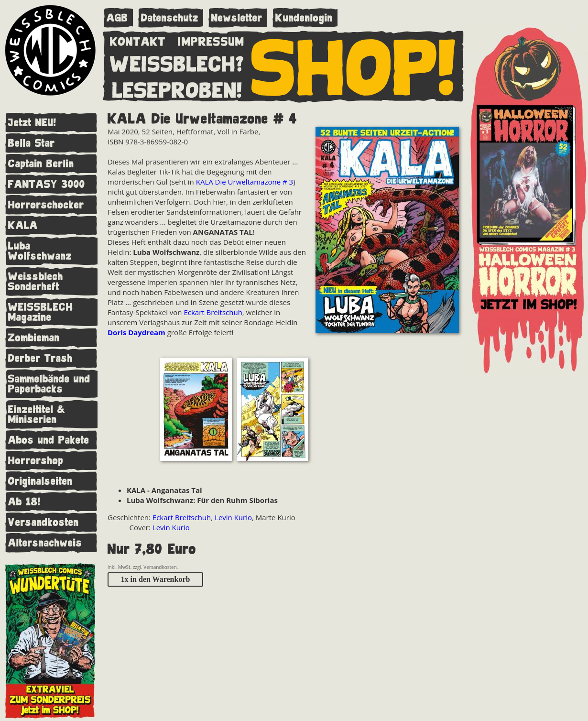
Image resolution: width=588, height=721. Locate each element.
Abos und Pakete (49, 440)
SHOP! (354, 66)
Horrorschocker (46, 205)
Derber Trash (40, 358)
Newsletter (237, 18)
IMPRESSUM (211, 40)
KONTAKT (138, 40)
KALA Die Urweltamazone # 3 (245, 182)
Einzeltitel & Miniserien (37, 415)
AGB (117, 18)
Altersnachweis (45, 543)
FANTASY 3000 (47, 184)
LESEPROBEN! (177, 88)
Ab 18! (24, 502)
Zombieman (34, 338)
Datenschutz (170, 18)
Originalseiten (40, 481)
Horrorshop (36, 461)
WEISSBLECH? (177, 62)
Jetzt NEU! (32, 123)
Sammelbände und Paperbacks (49, 384)
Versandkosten (44, 522)
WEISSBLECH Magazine (41, 312)
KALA (23, 225)
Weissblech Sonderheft (36, 282)
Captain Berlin (41, 164)
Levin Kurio (233, 517)
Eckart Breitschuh (213, 312)
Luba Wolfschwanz (40, 251)
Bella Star (32, 143)
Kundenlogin (304, 18)
